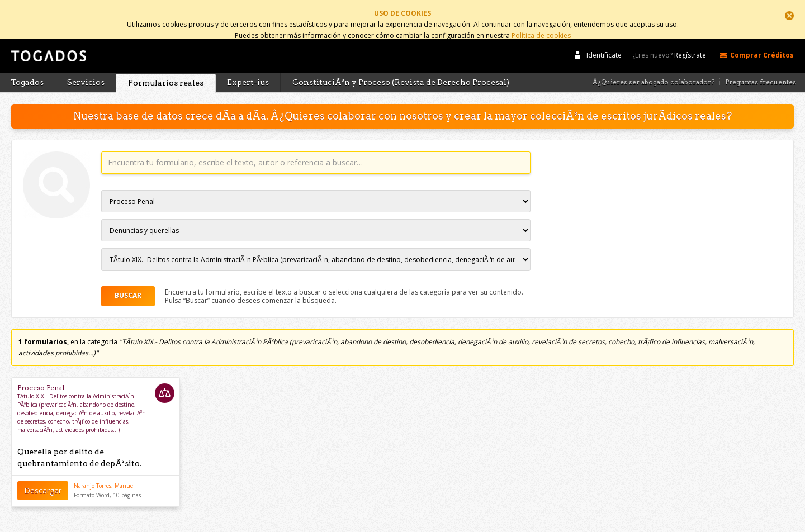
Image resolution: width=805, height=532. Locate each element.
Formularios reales (166, 74)
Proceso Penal (41, 379)
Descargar (43, 481)
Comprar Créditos (762, 46)
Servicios (86, 73)
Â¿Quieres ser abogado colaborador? (654, 73)
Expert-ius (248, 73)
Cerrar (789, 16)
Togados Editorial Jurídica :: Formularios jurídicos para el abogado (48, 52)
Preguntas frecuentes (761, 73)
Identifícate (604, 46)
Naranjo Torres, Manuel (104, 477)
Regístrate (690, 46)
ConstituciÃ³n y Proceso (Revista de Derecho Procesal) (401, 73)
